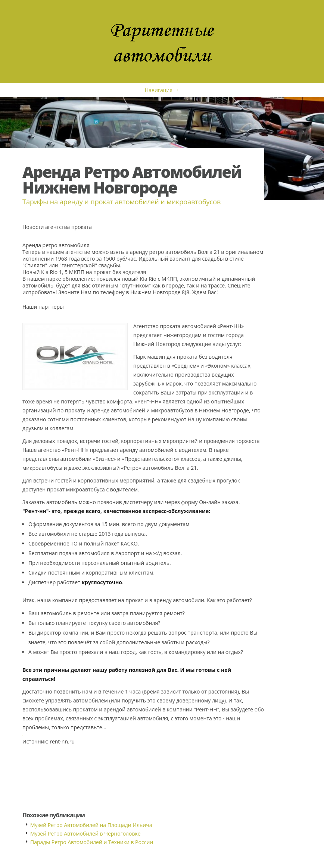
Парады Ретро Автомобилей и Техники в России (92, 842)
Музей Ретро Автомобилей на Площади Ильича (91, 825)
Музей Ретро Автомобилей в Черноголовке (85, 834)
